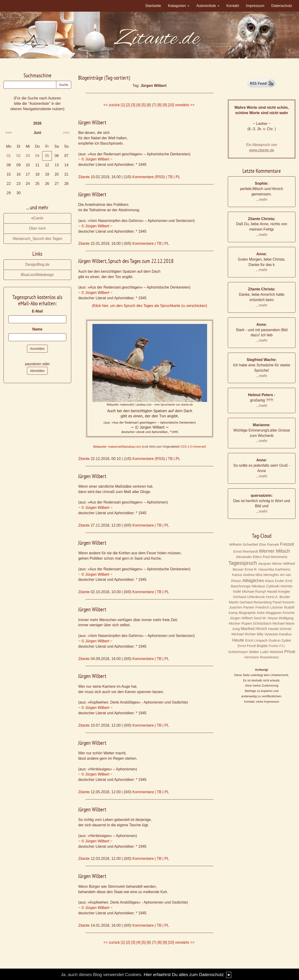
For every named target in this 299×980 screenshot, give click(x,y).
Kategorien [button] (179, 6)
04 (37, 156)
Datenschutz (282, 6)
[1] (123, 105)
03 (28, 156)
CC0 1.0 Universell (193, 447)
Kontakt (233, 6)
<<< (9, 133)
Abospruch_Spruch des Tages (37, 239)
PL (178, 177)
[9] (165, 105)
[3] (133, 105)
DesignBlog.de (37, 264)
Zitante (84, 177)
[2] (128, 105)
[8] (160, 105)
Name (37, 329)
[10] (171, 105)
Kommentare (143, 177)
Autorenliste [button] (208, 6)
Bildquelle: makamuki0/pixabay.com (117, 447)
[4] (138, 105)
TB (170, 177)
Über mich (37, 228)
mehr (263, 199)
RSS (160, 177)
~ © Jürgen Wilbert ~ (95, 159)
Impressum (255, 6)
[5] (144, 105)
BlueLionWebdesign (37, 275)
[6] (149, 105)
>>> (66, 133)
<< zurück (112, 105)
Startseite (153, 6)
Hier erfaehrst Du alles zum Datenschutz (184, 975)
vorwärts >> (185, 105)
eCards (37, 218)
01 (9, 156)
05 (47, 156)
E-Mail (37, 311)
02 (19, 156)
